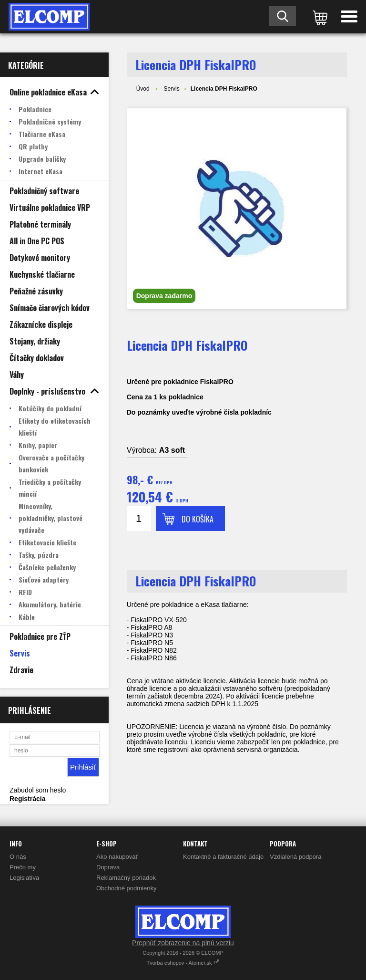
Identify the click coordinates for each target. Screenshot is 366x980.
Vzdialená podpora (295, 857)
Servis (171, 89)
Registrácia (27, 799)
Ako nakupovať (117, 857)
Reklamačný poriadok (126, 878)
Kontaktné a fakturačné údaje (223, 857)
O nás (18, 857)
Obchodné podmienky (126, 888)
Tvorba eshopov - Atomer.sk (183, 963)
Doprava (108, 867)
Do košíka (198, 519)
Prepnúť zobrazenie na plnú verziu (183, 943)
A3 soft (172, 450)
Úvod (143, 89)
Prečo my (23, 867)
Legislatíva (24, 878)
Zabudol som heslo (38, 790)
